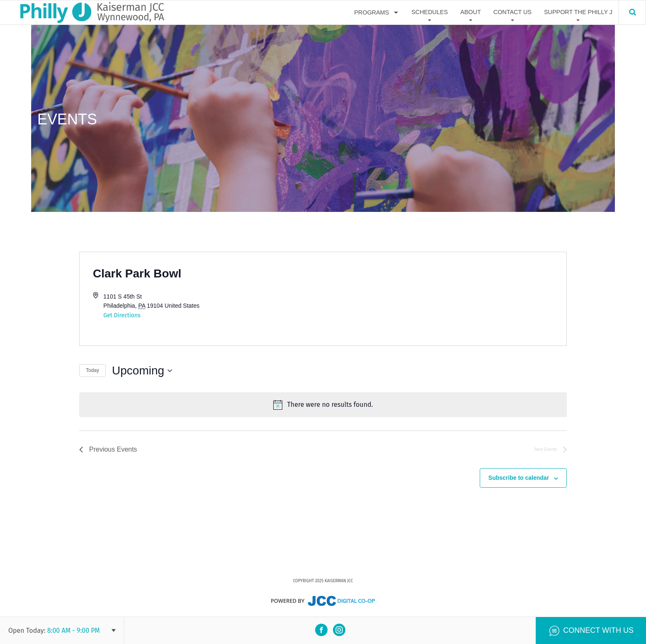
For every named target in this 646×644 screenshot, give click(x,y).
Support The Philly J (578, 12)
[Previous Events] (108, 450)
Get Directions (122, 315)
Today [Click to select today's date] (92, 370)
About (471, 12)
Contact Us (512, 12)
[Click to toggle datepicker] (142, 371)
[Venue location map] (445, 299)
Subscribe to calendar (519, 478)
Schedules (430, 12)
